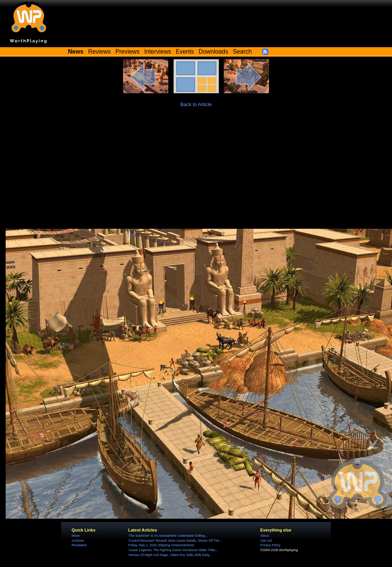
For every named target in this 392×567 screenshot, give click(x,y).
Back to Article (196, 104)
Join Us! (266, 541)
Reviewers (79, 545)
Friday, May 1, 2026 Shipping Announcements (161, 545)
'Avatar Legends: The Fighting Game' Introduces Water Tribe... (173, 550)
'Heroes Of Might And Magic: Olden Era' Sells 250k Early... (170, 555)
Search (242, 52)
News (76, 536)
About (264, 536)
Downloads (214, 52)
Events (185, 52)
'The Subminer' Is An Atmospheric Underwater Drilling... (168, 536)
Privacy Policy (270, 545)
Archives (78, 541)
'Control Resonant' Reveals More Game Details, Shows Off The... (175, 541)
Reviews (100, 52)
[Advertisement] (196, 172)
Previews (128, 52)
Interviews (158, 52)
